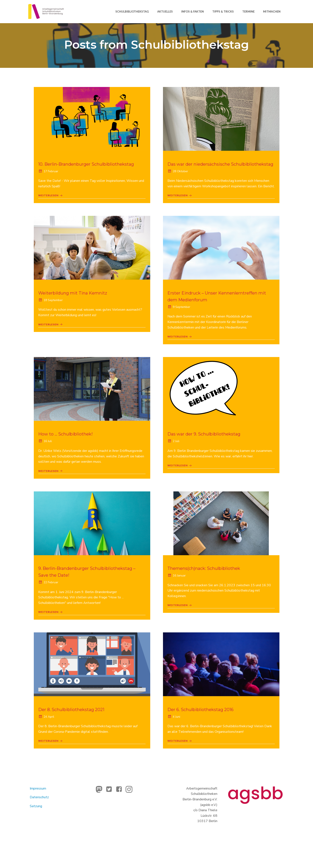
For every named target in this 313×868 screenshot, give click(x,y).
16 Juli (47, 460)
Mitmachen (271, 10)
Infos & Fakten (192, 10)
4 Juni (176, 739)
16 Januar (178, 596)
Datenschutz (42, 822)
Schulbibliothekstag (132, 10)
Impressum (40, 813)
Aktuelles (165, 10)
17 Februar (50, 174)
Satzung (38, 831)
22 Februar (50, 603)
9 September (181, 324)
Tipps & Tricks (223, 10)
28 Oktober (180, 181)
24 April (48, 739)
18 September (52, 317)
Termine (248, 10)
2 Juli (175, 460)
